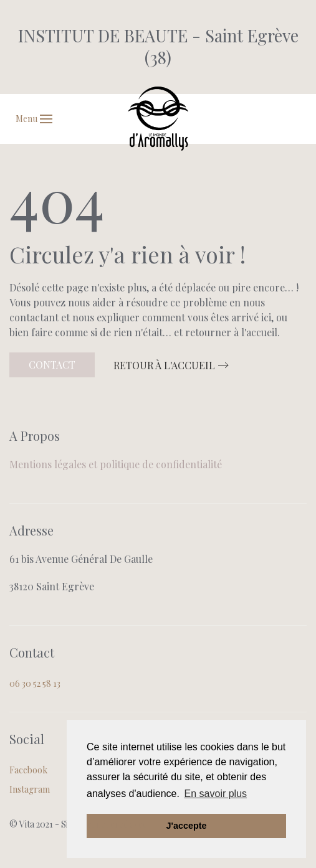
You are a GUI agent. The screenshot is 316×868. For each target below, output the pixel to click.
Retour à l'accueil (164, 365)
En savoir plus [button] (216, 794)
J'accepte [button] (186, 826)
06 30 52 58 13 (35, 683)
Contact (52, 365)
